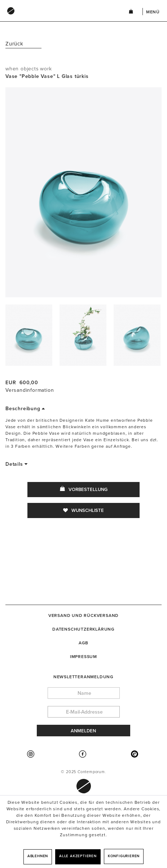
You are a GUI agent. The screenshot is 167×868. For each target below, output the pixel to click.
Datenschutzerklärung (83, 629)
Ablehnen (38, 856)
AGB (83, 643)
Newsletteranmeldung (83, 677)
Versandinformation (30, 390)
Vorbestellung (84, 489)
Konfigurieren (124, 856)
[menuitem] (60, 18)
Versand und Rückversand (83, 615)
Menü (153, 12)
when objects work (29, 69)
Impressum (83, 657)
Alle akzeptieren (78, 856)
